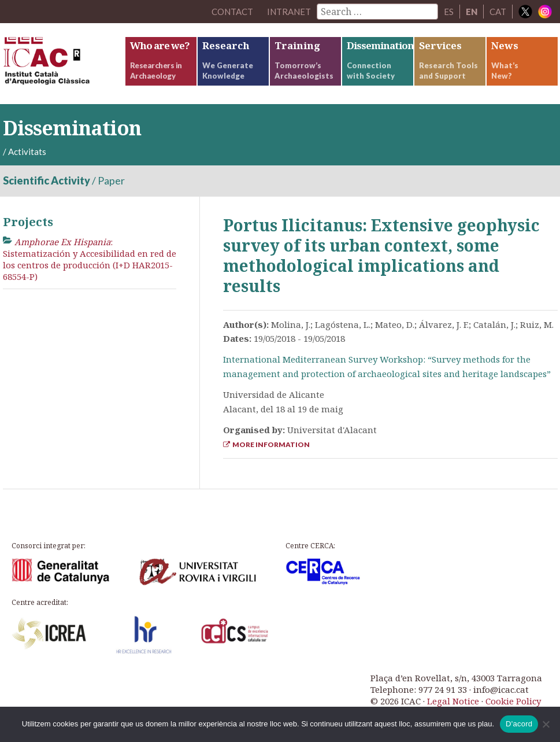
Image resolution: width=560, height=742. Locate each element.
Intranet (289, 12)
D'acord (519, 724)
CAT (498, 12)
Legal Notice (453, 701)
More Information (266, 444)
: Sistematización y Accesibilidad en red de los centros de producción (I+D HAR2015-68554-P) (90, 259)
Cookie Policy (513, 701)
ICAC (64, 64)
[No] (546, 724)
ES (449, 12)
